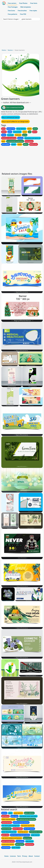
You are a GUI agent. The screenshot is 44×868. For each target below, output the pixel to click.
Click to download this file (13, 108)
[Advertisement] (22, 36)
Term (19, 856)
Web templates (26, 7)
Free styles (33, 11)
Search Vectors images (11, 19)
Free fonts (34, 3)
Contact (37, 856)
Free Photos (23, 3)
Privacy (25, 856)
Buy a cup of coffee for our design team (15, 122)
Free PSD (23, 14)
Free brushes (22, 11)
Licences (13, 856)
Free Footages (13, 7)
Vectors (10, 50)
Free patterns (12, 14)
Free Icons (11, 11)
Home (4, 50)
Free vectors (12, 3)
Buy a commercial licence (11, 117)
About (31, 856)
